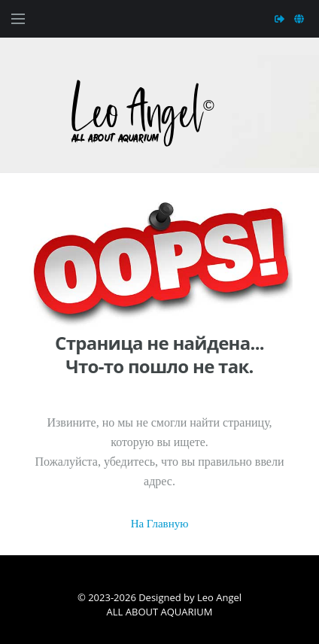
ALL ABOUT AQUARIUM (160, 612)
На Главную (160, 524)
